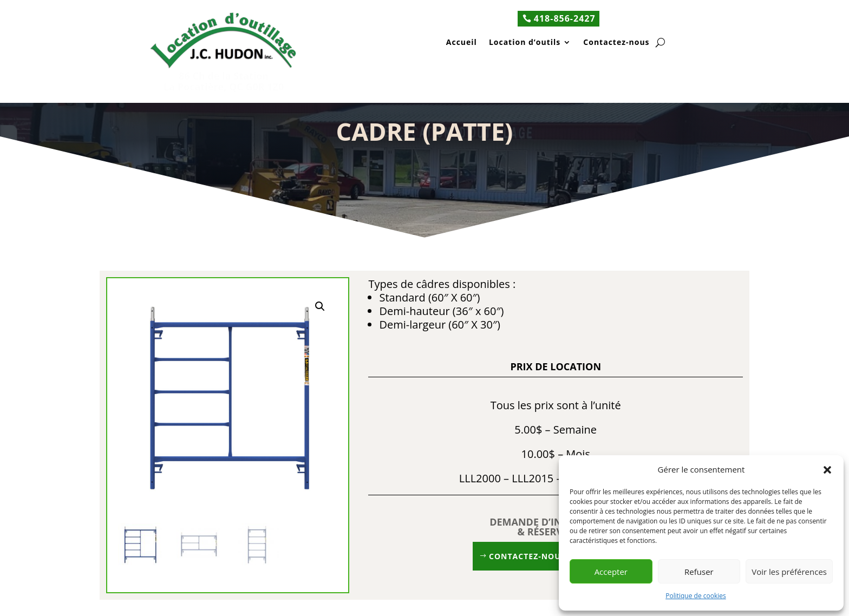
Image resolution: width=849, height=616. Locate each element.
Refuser (699, 572)
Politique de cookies (696, 596)
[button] (827, 470)
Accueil (462, 43)
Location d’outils (525, 43)
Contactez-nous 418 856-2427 (556, 556)
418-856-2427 (565, 18)
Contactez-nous (616, 43)
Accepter (611, 572)
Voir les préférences (789, 572)
